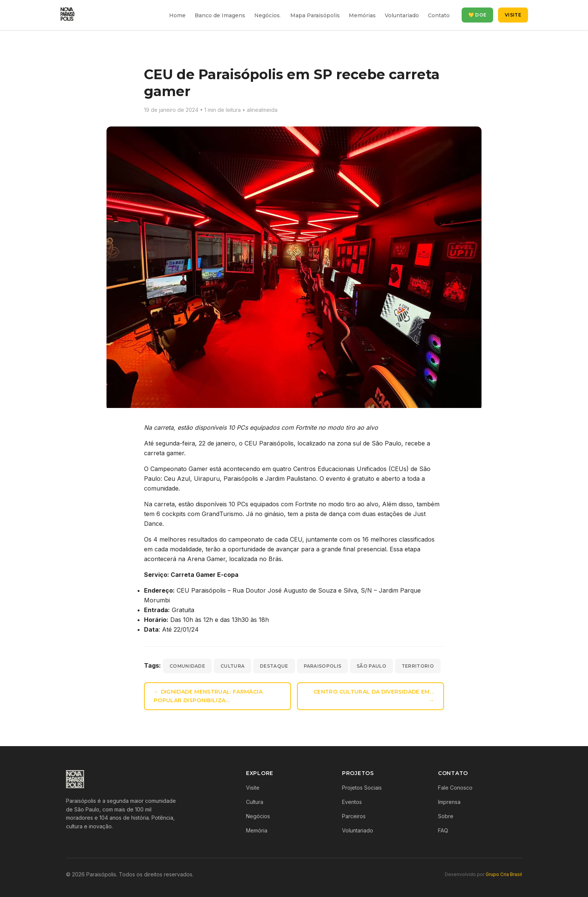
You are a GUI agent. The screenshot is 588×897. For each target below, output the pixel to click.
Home (177, 15)
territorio (418, 666)
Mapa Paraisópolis (315, 15)
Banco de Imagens (220, 15)
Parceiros (354, 816)
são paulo (371, 666)
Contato (439, 15)
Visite (513, 15)
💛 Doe (478, 15)
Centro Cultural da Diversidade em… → (374, 696)
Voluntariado (402, 15)
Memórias (362, 15)
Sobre (446, 816)
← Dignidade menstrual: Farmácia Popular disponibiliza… (208, 696)
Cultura (255, 802)
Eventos (352, 802)
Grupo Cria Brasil (504, 874)
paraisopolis (323, 666)
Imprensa (449, 802)
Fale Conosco (455, 788)
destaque (274, 666)
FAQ (443, 830)
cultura (232, 666)
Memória (257, 830)
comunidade (187, 666)
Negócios (267, 15)
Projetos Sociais (362, 788)
